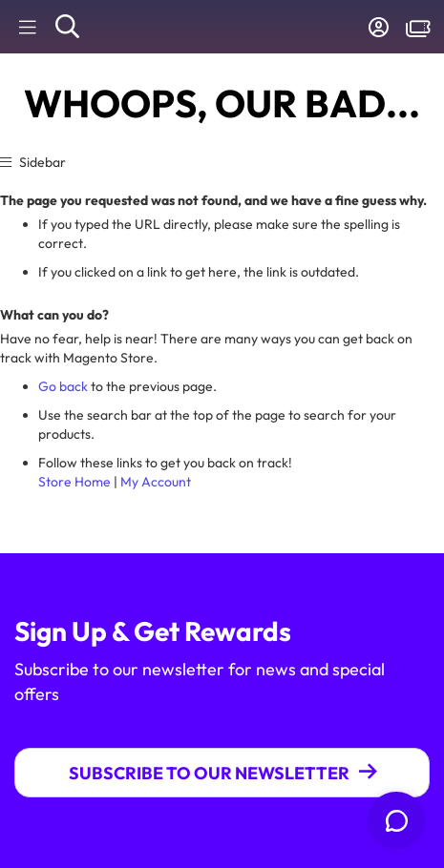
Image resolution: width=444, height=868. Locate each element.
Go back (63, 386)
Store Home (74, 482)
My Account (156, 482)
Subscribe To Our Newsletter (209, 773)
